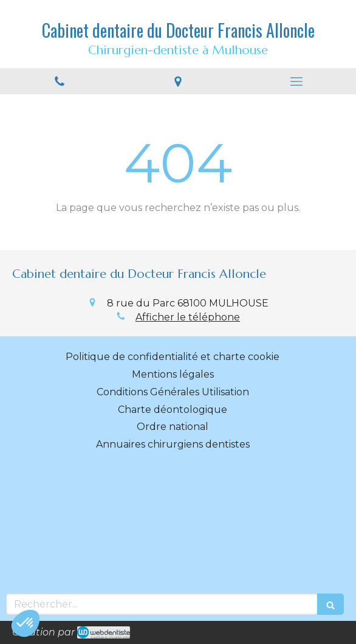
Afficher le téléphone (188, 317)
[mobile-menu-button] (297, 81)
